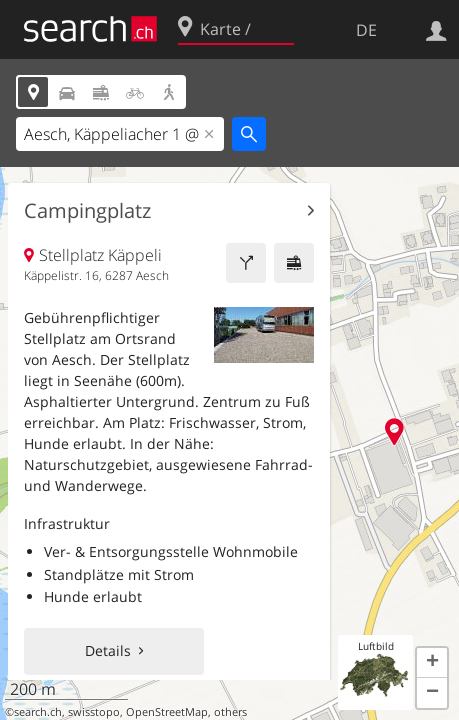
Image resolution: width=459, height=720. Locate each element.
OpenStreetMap (167, 712)
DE (366, 30)
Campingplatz (87, 211)
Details (108, 650)
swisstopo (94, 712)
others (230, 712)
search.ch (38, 712)
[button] (432, 663)
